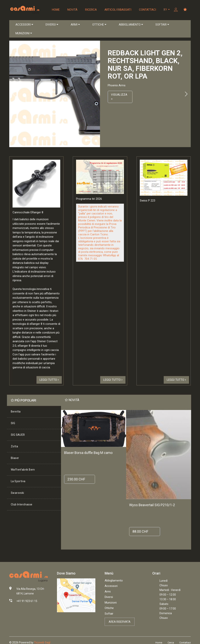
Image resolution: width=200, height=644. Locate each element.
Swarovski (17, 493)
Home (56, 10)
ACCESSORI (24, 25)
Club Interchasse (22, 504)
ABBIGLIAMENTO (131, 25)
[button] (167, 10)
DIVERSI (52, 25)
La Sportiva (18, 481)
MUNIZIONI (24, 33)
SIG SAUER (18, 435)
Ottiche (109, 608)
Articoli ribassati (118, 10)
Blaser (15, 458)
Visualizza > (119, 97)
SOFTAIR (162, 25)
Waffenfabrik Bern (23, 470)
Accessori (111, 586)
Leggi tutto (49, 380)
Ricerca (91, 10)
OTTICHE (99, 25)
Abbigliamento (114, 581)
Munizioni (111, 603)
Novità (72, 10)
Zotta (14, 446)
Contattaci (147, 10)
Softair (109, 614)
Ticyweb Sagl (42, 642)
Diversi (109, 597)
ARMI (75, 25)
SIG (13, 423)
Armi (108, 592)
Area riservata (120, 622)
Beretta (16, 412)
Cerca (171, 643)
